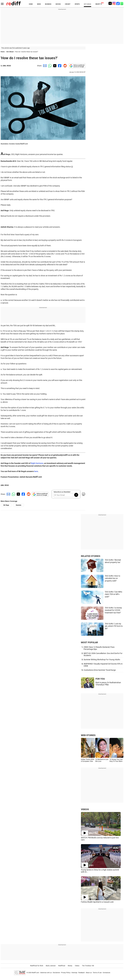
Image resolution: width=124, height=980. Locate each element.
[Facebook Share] (59, 66)
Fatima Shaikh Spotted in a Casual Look (97, 902)
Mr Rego (6, 505)
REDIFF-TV (99, 4)
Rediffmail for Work (37, 966)
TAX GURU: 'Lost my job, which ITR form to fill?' (114, 626)
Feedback (81, 973)
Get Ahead (10, 52)
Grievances (107, 973)
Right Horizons (37, 463)
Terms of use (97, 973)
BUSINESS (48, 4)
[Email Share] (44, 66)
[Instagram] (114, 3)
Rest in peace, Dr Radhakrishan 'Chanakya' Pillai (108, 684)
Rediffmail (62, 966)
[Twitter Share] (54, 66)
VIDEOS (85, 809)
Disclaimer (56, 973)
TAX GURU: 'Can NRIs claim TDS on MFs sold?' (113, 594)
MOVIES (58, 4)
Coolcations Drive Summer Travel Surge (100, 670)
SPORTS (77, 4)
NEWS (39, 4)
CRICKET (68, 4)
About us (89, 973)
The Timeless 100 (88, 966)
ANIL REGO (7, 66)
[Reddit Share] (65, 66)
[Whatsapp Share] (49, 66)
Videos (77, 966)
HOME (31, 4)
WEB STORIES (88, 735)
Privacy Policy (66, 973)
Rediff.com (35, 973)
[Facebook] (118, 3)
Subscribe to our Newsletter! (62, 492)
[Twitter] (110, 3)
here (36, 471)
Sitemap (74, 973)
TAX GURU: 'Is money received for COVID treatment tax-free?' (113, 610)
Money (70, 966)
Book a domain (51, 966)
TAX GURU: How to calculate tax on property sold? (112, 578)
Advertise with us (46, 973)
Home (3, 52)
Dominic (19, 505)
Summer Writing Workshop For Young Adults (102, 660)
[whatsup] (122, 3)
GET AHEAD (88, 4)
